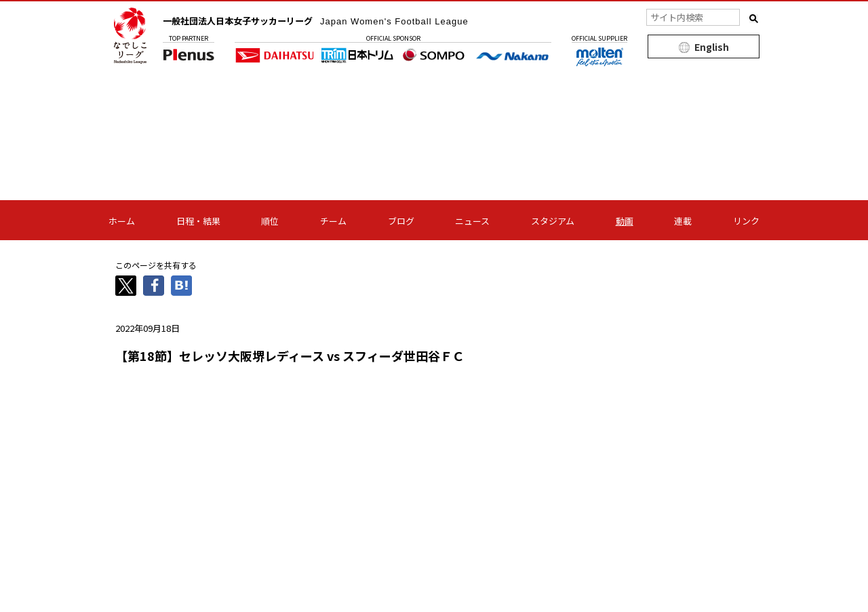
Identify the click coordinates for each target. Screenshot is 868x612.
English (712, 47)
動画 (625, 221)
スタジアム (553, 221)
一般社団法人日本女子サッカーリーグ (326, 20)
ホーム (122, 221)
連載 (683, 221)
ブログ (401, 221)
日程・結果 (198, 221)
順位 (270, 221)
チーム (333, 221)
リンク (746, 221)
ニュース (472, 221)
